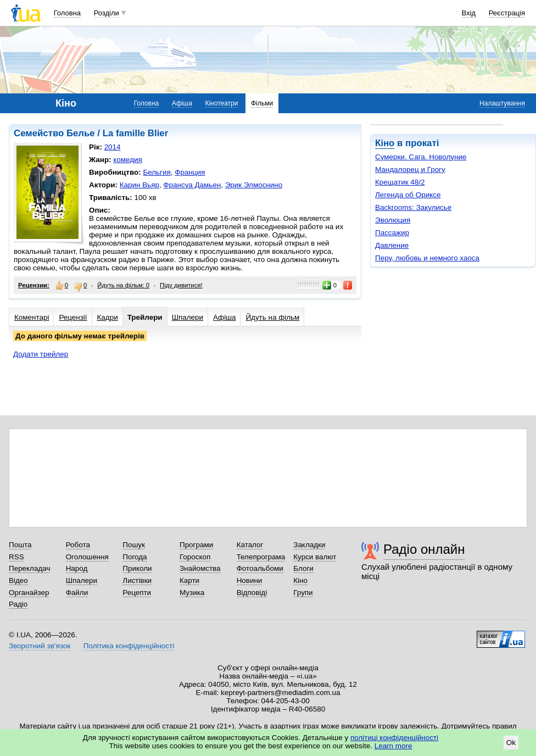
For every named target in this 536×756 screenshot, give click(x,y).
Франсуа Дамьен (192, 185)
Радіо (18, 604)
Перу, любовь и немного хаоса (427, 258)
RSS (16, 557)
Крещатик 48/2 (400, 182)
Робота (78, 545)
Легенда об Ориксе (408, 195)
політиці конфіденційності (394, 738)
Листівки (137, 580)
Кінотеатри (221, 103)
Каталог (250, 545)
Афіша (182, 103)
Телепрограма (261, 557)
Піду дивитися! (181, 285)
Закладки (309, 545)
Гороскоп (195, 557)
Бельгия (157, 172)
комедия (128, 160)
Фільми (262, 103)
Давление (392, 245)
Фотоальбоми (260, 568)
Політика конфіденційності (129, 646)
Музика (192, 593)
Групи (303, 593)
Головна (67, 13)
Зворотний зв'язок (40, 646)
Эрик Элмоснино (254, 185)
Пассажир (392, 233)
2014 (113, 147)
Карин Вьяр (139, 185)
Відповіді (252, 593)
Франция (190, 172)
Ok (511, 743)
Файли (77, 593)
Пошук (134, 545)
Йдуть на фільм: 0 (123, 285)
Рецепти (137, 593)
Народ (77, 568)
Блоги (303, 568)
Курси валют (315, 557)
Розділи (107, 13)
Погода (135, 557)
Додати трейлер (41, 354)
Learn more (393, 746)
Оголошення (87, 557)
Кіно (385, 143)
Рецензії (73, 317)
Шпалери (188, 317)
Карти (189, 580)
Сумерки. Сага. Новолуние (421, 157)
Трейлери (145, 317)
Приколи (137, 568)
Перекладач (29, 568)
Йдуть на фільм (272, 317)
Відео (18, 580)
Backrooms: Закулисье (413, 207)
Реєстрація (507, 13)
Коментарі (32, 317)
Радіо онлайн (424, 549)
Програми (196, 545)
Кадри (108, 317)
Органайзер (29, 593)
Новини (250, 580)
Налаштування (502, 103)
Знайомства (200, 568)
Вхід (469, 13)
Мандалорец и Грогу (410, 169)
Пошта (20, 545)
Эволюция (393, 220)
